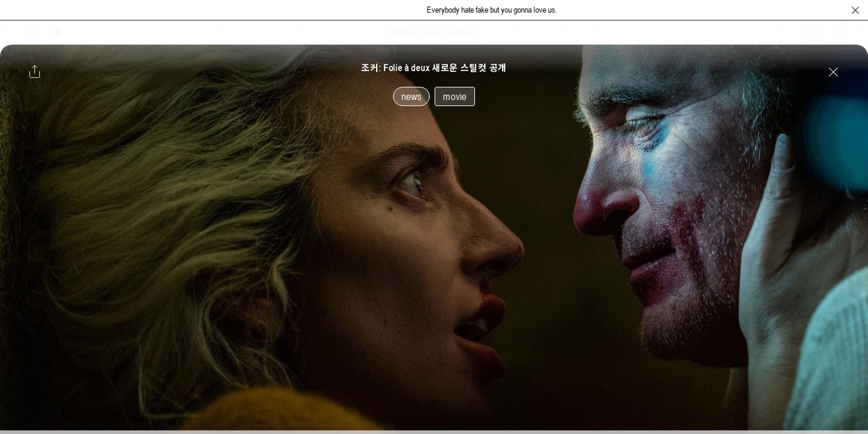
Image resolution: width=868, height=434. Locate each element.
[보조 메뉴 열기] (32, 33)
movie (455, 96)
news (412, 96)
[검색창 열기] (839, 33)
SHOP (810, 33)
